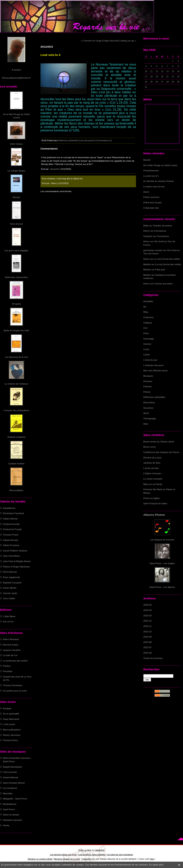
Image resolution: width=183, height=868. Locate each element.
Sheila (6, 825)
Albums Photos (154, 515)
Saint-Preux (9, 809)
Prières (147, 392)
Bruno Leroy (149, 447)
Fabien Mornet (10, 519)
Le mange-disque (16, 171)
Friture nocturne (151, 197)
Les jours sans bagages (16, 250)
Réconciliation (16, 490)
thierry (146, 231)
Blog (146, 312)
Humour (147, 344)
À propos (16, 70)
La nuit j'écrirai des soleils (167, 259)
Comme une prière (163, 284)
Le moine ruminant (153, 479)
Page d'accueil (111, 41)
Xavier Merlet (10, 588)
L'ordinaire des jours (153, 365)
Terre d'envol (16, 224)
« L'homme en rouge (91, 41)
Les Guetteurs (10, 788)
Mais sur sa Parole (153, 484)
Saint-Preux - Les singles (162, 563)
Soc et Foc (8, 621)
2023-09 (147, 637)
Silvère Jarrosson (12, 735)
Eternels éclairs (11, 645)
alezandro (55, 169)
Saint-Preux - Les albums (162, 587)
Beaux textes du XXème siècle (159, 442)
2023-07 (147, 647)
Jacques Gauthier (12, 650)
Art (145, 307)
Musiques (148, 376)
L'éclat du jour (150, 360)
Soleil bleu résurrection (16, 277)
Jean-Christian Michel (14, 783)
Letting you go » (128, 41)
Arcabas (7, 708)
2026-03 (147, 605)
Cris (145, 328)
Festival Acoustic (11, 524)
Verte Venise (16, 144)
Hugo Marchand (11, 719)
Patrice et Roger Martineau (16, 567)
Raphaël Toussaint (12, 583)
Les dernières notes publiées (92, 855)
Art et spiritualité (11, 714)
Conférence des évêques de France (161, 452)
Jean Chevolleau (11, 556)
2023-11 (147, 626)
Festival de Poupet (12, 529)
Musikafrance (10, 804)
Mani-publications (12, 730)
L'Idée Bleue (9, 616)
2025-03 (147, 615)
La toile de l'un (10, 655)
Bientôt (147, 160)
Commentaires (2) (104, 140)
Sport (146, 413)
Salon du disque (11, 815)
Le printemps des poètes (15, 661)
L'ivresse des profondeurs (16, 410)
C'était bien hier (151, 208)
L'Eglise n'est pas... (153, 473)
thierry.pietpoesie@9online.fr (16, 78)
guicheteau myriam (153, 250)
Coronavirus (160, 231)
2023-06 (147, 653)
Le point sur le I (151, 176)
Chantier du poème (162, 226)
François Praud (11, 535)
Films (146, 333)
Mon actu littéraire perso (155, 370)
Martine (147, 264)
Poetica (7, 666)
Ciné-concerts (10, 772)
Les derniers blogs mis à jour (63, 855)
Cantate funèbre (16, 463)
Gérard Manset (10, 777)
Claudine (148, 236)
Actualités (148, 301)
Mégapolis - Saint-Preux (15, 799)
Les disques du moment (162, 540)
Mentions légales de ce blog (67, 859)
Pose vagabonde (11, 577)
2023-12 (147, 621)
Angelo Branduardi (12, 767)
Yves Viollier (9, 598)
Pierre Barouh (10, 572)
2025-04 (147, 610)
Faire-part (160, 269)
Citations (148, 323)
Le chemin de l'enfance (16, 384)
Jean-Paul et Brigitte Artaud (17, 561)
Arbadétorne (9, 508)
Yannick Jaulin (10, 593)
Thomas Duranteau (13, 685)
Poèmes (147, 386)
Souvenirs (148, 408)
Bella (146, 226)
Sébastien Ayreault (12, 820)
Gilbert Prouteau (11, 545)
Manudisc (8, 793)
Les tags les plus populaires (120, 855)
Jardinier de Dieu (152, 463)
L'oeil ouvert (9, 724)
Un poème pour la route (15, 691)
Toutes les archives (153, 658)
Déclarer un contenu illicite (40, 859)
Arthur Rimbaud (11, 639)
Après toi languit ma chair (16, 330)
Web (146, 424)
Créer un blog (85, 850)
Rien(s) (16, 197)
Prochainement (151, 170)
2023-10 (147, 631)
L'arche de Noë (151, 468)
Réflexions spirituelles (154, 397)
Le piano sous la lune (154, 186)
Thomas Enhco (10, 740)
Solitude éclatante (16, 437)
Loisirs (147, 354)
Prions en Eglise (152, 498)
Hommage (149, 339)
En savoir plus (156, 865)
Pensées (148, 381)
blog (152, 859)
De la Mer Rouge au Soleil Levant (160, 165)
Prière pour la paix (152, 202)
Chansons (148, 317)
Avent (146, 192)
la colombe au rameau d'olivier (159, 181)
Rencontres (149, 402)
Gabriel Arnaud (10, 540)
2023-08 (147, 642)
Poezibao (8, 671)
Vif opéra (16, 304)
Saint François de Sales (155, 503)
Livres (146, 349)
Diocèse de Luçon (152, 458)
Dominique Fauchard (13, 513)
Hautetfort (100, 850)
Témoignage (150, 418)
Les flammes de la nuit (16, 357)
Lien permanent (87, 140)
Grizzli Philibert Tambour (15, 551)
